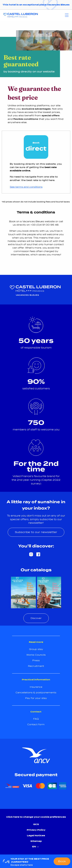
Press (36, 660)
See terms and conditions (26, 187)
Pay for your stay (36, 698)
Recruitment (36, 666)
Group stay (36, 649)
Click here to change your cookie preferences (36, 817)
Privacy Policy (36, 830)
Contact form (36, 724)
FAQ (36, 719)
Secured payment (36, 775)
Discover (36, 618)
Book (62, 861)
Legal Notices (36, 835)
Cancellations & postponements (36, 693)
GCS (36, 824)
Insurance (36, 687)
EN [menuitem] (36, 847)
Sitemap (36, 841)
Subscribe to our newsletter (36, 532)
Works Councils (36, 655)
